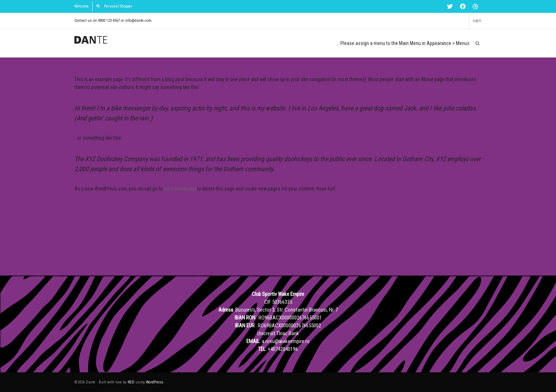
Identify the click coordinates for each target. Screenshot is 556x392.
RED (131, 382)
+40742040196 (283, 349)
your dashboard (180, 189)
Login (477, 21)
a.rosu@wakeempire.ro (286, 341)
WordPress (155, 382)
